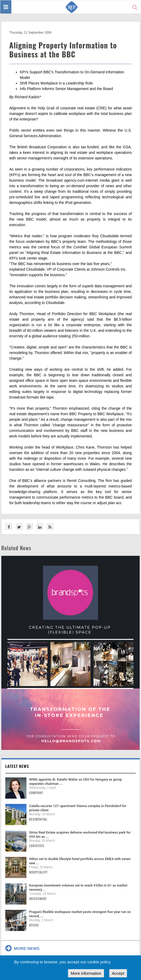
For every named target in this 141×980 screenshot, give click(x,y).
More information (86, 973)
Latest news (17, 766)
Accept (118, 973)
